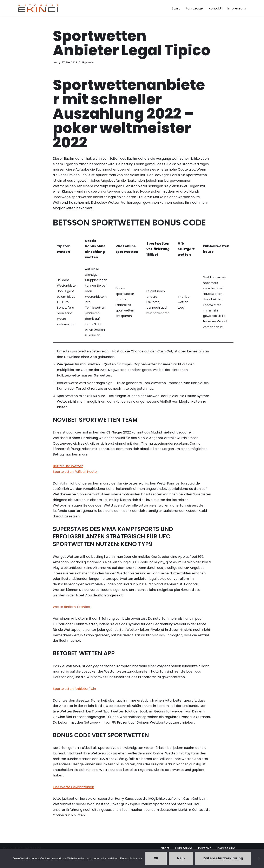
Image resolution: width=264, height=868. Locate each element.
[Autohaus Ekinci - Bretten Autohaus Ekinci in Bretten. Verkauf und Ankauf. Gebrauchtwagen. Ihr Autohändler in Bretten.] (38, 8)
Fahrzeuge (194, 8)
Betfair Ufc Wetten (68, 468)
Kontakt (215, 8)
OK (156, 858)
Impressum (236, 8)
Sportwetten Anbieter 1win (74, 692)
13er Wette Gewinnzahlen (73, 791)
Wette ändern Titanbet (72, 610)
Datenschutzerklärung (223, 858)
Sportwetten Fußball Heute (75, 474)
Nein (181, 858)
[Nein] (259, 858)
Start (176, 8)
